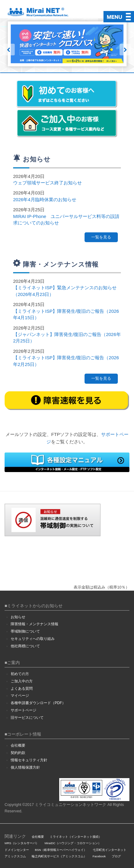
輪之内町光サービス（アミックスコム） (59, 856)
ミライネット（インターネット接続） (76, 837)
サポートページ (24, 710)
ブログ (116, 856)
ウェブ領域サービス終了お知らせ (47, 183)
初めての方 (20, 674)
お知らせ (18, 617)
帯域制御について (25, 631)
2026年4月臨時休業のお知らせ (45, 199)
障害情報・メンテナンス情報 (34, 624)
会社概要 (18, 745)
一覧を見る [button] (101, 237)
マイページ (20, 696)
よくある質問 (22, 689)
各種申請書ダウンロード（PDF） (38, 703)
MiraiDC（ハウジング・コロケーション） (73, 843)
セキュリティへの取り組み (33, 639)
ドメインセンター (17, 850)
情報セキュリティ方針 (29, 760)
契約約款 (18, 753)
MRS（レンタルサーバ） (22, 843)
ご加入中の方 (22, 681)
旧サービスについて (27, 718)
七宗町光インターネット (110, 850)
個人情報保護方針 (25, 767)
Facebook (99, 856)
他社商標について (25, 646)
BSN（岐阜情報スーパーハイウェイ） (61, 850)
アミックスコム (15, 856)
